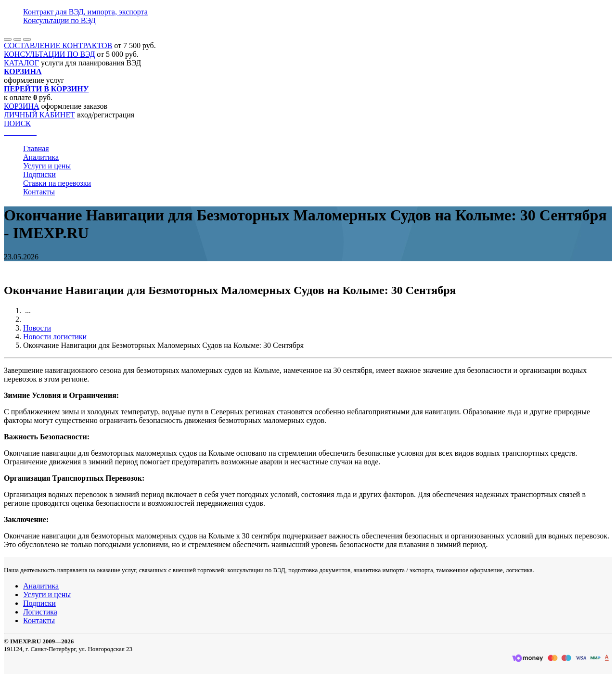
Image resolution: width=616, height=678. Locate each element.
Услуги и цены (47, 166)
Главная (36, 148)
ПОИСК (17, 123)
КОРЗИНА (22, 106)
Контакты (39, 192)
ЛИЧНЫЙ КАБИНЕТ (39, 115)
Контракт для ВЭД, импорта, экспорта (85, 12)
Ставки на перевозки (57, 183)
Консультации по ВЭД (59, 20)
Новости (37, 328)
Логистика (40, 612)
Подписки (39, 174)
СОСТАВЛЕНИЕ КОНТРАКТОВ (58, 45)
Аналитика (41, 157)
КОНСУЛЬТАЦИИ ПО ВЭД (49, 54)
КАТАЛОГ (21, 63)
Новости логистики (55, 337)
